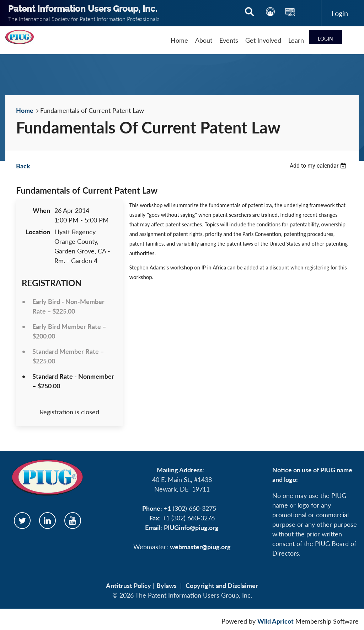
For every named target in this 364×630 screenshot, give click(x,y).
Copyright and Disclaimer (222, 586)
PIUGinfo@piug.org (191, 527)
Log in (340, 13)
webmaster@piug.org (200, 547)
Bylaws (167, 586)
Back (23, 166)
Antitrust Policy (129, 586)
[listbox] (319, 166)
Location (38, 232)
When (41, 210)
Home (25, 110)
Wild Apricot (275, 621)
